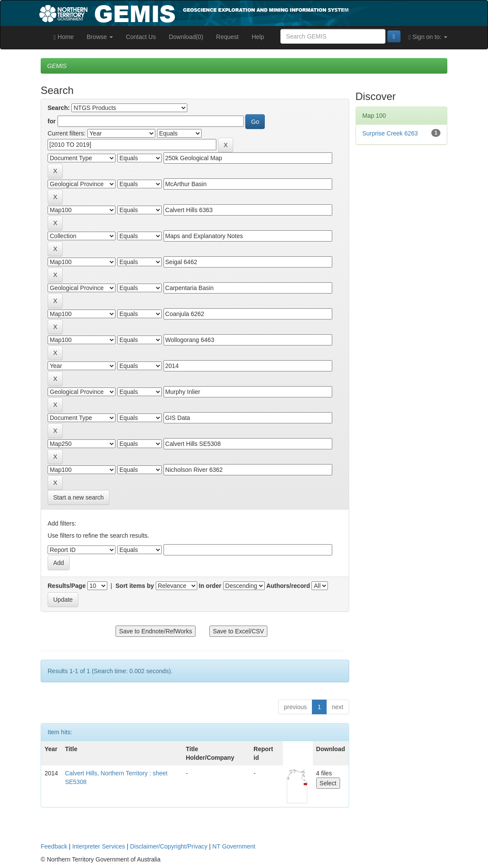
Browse (100, 37)
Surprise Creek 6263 (390, 133)
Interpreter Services (99, 846)
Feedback (54, 846)
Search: (59, 108)
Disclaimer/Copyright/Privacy (169, 846)
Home (64, 37)
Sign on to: (428, 37)
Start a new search (79, 497)
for (52, 121)
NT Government (234, 846)
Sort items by (135, 586)
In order (210, 586)
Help (258, 37)
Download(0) (186, 37)
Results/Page (67, 586)
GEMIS (57, 66)
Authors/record (288, 586)
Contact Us (141, 37)
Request (228, 37)
